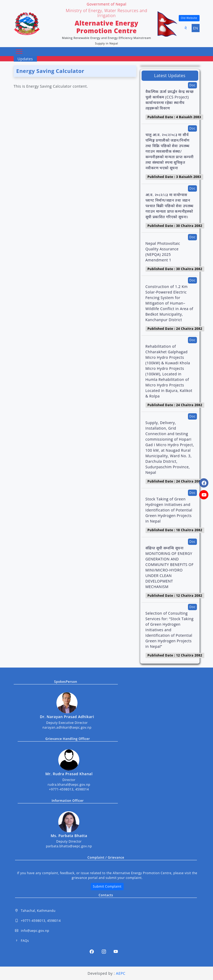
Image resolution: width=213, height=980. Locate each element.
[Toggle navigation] (19, 52)
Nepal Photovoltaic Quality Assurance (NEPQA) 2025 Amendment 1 (163, 252)
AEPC (121, 973)
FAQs (22, 941)
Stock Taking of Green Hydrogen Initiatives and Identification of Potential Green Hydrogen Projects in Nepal (169, 510)
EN (195, 28)
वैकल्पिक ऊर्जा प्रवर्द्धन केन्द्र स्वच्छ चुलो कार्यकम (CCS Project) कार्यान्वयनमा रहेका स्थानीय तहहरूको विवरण (170, 100)
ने (186, 28)
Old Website (189, 18)
